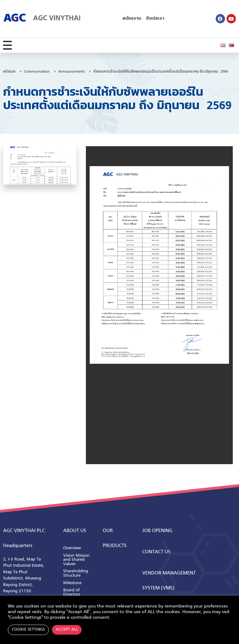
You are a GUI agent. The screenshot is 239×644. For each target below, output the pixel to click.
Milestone (72, 583)
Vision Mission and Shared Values (76, 560)
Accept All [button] (67, 630)
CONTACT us (156, 552)
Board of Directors (72, 592)
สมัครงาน (132, 19)
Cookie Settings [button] (28, 630)
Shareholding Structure (76, 573)
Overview (72, 548)
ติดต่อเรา (155, 19)
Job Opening (157, 531)
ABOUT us (75, 531)
